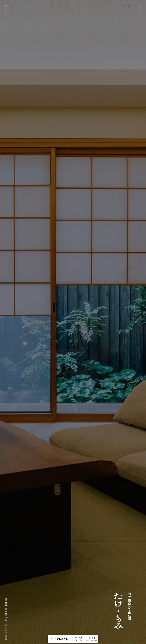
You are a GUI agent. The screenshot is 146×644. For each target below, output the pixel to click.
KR (129, 7)
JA (121, 7)
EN (125, 7)
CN (133, 7)
